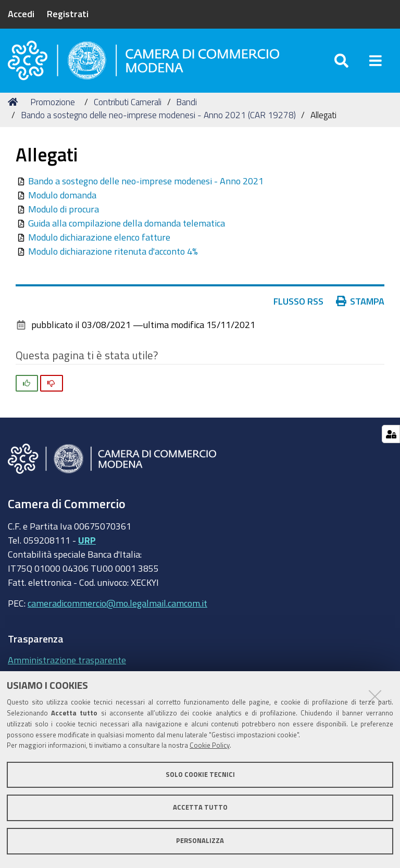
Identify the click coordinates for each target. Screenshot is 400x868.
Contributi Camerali (128, 105)
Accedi (21, 14)
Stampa (360, 305)
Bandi (186, 105)
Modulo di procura (64, 213)
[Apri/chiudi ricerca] (341, 62)
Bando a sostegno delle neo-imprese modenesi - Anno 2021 (146, 185)
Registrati (68, 14)
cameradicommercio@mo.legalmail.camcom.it (117, 607)
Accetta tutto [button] (200, 807)
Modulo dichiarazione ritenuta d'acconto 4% (113, 255)
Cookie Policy (210, 745)
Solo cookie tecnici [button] (200, 775)
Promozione (53, 105)
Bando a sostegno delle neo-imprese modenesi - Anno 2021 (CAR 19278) (158, 119)
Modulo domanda (62, 199)
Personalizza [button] (200, 841)
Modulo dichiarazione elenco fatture (99, 241)
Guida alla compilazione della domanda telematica (127, 227)
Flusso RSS (298, 305)
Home (15, 105)
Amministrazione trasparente (67, 663)
